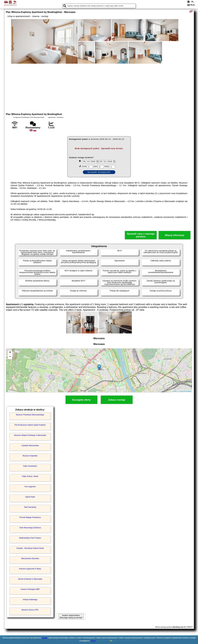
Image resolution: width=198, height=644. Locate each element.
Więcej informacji (174, 235)
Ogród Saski (30, 497)
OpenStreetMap (186, 391)
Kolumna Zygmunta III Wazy (30, 569)
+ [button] (10, 353)
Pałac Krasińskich (30, 466)
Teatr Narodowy (30, 507)
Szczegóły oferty (81, 400)
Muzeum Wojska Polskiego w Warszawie (30, 435)
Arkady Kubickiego (30, 600)
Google (45, 638)
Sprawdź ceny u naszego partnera (141, 235)
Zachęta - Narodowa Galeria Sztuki (30, 548)
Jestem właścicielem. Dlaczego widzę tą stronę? (71, 616)
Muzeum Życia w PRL (30, 610)
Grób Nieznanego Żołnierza (30, 528)
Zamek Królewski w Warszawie (30, 579)
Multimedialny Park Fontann (30, 538)
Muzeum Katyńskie (30, 456)
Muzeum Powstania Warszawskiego (30, 415)
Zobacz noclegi (117, 400)
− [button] (10, 357)
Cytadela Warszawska (30, 446)
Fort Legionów (30, 487)
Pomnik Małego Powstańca (30, 517)
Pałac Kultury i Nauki (30, 476)
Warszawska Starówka (30, 558)
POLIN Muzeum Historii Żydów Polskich (30, 425)
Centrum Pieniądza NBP (30, 589)
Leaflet (174, 391)
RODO (93, 641)
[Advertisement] (99, 88)
